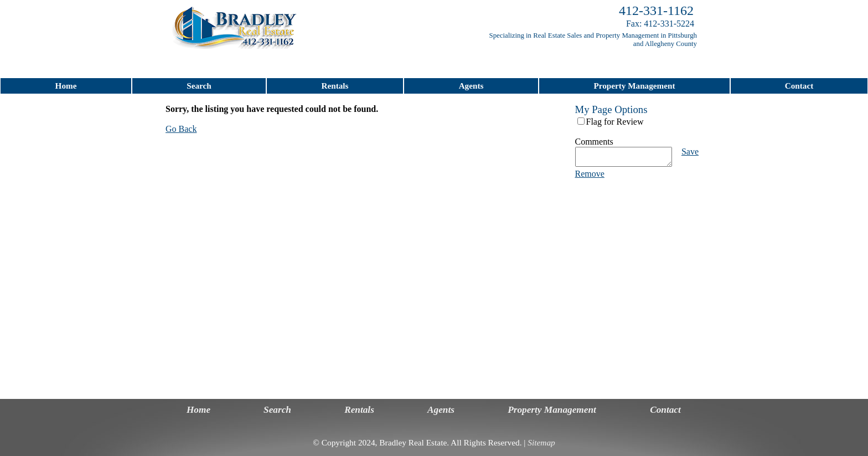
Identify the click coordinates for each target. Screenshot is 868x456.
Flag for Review (615, 122)
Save (690, 152)
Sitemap (541, 442)
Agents (471, 86)
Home (66, 86)
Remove (590, 177)
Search (199, 86)
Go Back (181, 129)
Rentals (335, 86)
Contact (799, 86)
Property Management (635, 86)
